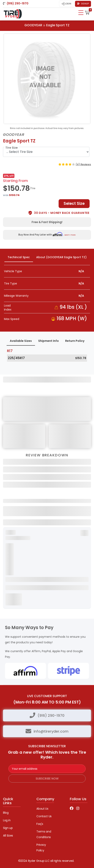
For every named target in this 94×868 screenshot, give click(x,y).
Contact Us (44, 816)
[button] (87, 12)
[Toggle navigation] (81, 13)
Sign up (8, 828)
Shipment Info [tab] (48, 341)
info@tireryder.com (51, 731)
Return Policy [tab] (75, 341)
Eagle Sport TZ (58, 25)
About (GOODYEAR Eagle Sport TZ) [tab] (61, 257)
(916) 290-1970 (51, 715)
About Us (42, 809)
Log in (7, 820)
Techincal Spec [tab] (19, 257)
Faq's (40, 824)
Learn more (70, 235)
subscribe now (47, 779)
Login (66, 4)
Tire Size (11, 148)
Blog (6, 813)
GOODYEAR (33, 25)
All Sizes (8, 836)
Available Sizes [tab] (21, 341)
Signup (83, 4)
